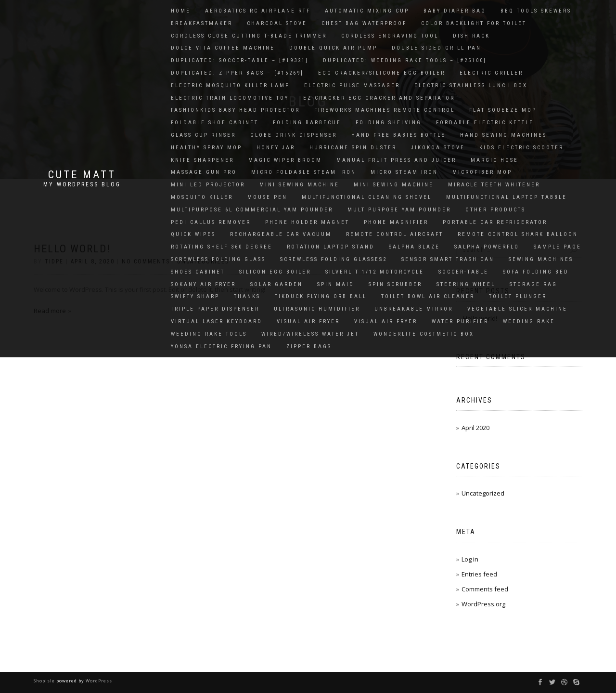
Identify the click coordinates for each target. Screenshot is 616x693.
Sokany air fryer (203, 284)
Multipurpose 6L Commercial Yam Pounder (252, 210)
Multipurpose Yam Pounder (399, 210)
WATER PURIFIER (460, 321)
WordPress (98, 681)
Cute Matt (82, 175)
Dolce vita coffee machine (223, 48)
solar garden (276, 284)
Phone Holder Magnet (307, 222)
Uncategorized (483, 493)
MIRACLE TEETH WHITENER (494, 185)
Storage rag (533, 284)
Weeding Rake (529, 321)
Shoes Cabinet (198, 272)
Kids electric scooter (521, 148)
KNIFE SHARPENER (202, 160)
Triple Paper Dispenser (215, 309)
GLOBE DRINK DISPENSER (294, 135)
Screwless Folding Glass (218, 259)
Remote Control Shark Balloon (518, 234)
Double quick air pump (333, 48)
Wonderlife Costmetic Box (424, 334)
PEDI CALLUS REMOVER (211, 222)
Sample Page (558, 247)
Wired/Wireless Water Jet (310, 334)
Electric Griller (491, 73)
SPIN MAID (336, 284)
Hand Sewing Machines (503, 135)
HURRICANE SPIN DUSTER (353, 148)
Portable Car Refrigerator (495, 222)
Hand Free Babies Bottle (398, 135)
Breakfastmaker (202, 23)
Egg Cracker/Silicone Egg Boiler (382, 73)
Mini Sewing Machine (299, 185)
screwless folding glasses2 (334, 259)
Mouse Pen (267, 197)
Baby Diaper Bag (455, 11)
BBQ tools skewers (536, 11)
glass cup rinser (203, 135)
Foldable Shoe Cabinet (215, 123)
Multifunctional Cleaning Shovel (367, 197)
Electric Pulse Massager (352, 85)
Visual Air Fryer (308, 321)
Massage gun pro (204, 172)
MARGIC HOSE (494, 160)
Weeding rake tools (209, 334)
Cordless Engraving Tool (390, 36)
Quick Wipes (193, 234)
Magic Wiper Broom (285, 160)
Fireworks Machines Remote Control (385, 110)
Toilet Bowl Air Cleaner (428, 296)
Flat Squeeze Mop (503, 110)
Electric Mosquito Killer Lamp (230, 85)
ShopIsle (45, 681)
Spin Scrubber (395, 284)
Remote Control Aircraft (395, 234)
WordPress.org (483, 604)
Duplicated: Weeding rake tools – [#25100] (405, 60)
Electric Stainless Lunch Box (471, 85)
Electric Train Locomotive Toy (230, 98)
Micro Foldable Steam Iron (304, 172)
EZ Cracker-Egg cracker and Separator (379, 98)
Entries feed (479, 574)
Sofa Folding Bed (536, 272)
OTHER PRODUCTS (495, 210)
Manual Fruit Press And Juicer (396, 160)
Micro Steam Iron (404, 172)
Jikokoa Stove (438, 148)
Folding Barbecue (307, 123)
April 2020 (475, 428)
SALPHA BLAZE (414, 247)
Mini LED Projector (208, 185)
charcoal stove (277, 23)
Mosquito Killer (202, 197)
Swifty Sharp (195, 296)
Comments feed (485, 589)
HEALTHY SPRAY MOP (206, 148)
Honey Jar (276, 148)
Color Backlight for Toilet (474, 23)
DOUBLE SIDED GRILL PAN (436, 48)
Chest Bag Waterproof (364, 23)
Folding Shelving (389, 123)
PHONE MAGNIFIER (396, 222)
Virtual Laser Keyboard (217, 321)
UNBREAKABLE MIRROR (414, 309)
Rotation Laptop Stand (331, 247)
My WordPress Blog (82, 184)
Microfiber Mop (482, 172)
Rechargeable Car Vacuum (281, 234)
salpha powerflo (487, 247)
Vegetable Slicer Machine (517, 309)
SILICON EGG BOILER (275, 272)
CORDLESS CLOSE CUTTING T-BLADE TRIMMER (249, 36)
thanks (247, 296)
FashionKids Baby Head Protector (235, 110)
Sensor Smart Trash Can (448, 259)
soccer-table (463, 272)
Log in (470, 559)
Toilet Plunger (518, 296)
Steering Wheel (466, 284)
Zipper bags (309, 346)
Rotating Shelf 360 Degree (222, 247)
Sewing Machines (541, 259)
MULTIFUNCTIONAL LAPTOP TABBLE (507, 197)
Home (181, 11)
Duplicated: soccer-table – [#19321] (240, 60)
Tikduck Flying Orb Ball (321, 296)
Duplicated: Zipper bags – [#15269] (237, 73)
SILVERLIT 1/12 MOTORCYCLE (375, 272)
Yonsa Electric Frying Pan (221, 346)
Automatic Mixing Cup (367, 11)
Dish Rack (471, 36)
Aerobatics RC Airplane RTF (258, 11)
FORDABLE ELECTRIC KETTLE (485, 123)
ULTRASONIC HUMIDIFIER (317, 309)
